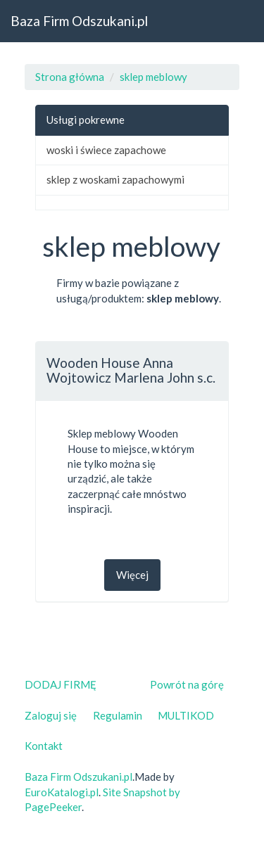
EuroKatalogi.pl (62, 792)
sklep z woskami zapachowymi (115, 179)
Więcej (132, 575)
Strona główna (70, 77)
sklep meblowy (153, 77)
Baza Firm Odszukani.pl (79, 21)
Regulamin (118, 715)
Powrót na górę (187, 684)
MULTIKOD (186, 715)
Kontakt (44, 746)
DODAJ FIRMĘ (61, 684)
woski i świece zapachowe (106, 150)
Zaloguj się (51, 715)
